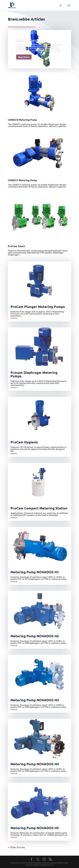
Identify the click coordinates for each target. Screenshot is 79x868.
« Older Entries (16, 847)
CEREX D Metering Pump (31, 40)
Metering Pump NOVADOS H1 (35, 572)
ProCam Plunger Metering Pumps (38, 307)
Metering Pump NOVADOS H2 (35, 636)
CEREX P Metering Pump (22, 180)
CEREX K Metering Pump (22, 120)
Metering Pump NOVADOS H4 (35, 764)
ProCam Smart (16, 246)
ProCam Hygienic (24, 442)
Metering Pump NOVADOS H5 (35, 828)
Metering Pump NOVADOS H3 (35, 700)
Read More (24, 57)
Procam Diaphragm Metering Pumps (34, 374)
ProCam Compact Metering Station (39, 508)
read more (14, 318)
